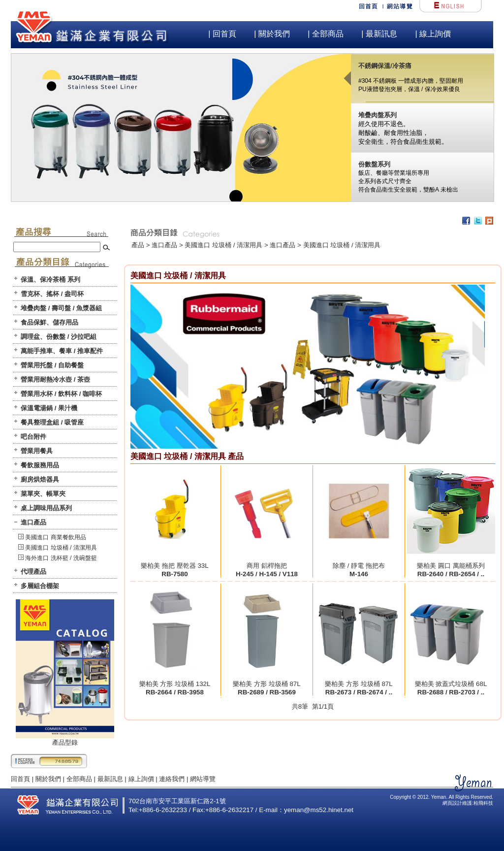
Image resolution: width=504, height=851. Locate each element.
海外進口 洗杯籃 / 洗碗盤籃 (61, 558)
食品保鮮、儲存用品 (49, 322)
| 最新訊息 (379, 34)
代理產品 (33, 572)
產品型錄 (65, 739)
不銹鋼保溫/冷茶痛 (385, 66)
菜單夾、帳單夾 (43, 494)
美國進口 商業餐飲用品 (55, 537)
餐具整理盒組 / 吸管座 (52, 422)
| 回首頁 (222, 34)
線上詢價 (141, 779)
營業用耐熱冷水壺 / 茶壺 (55, 379)
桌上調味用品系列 (46, 508)
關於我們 (48, 779)
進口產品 (33, 522)
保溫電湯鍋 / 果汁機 (49, 408)
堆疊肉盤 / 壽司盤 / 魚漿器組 (61, 308)
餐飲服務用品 (40, 465)
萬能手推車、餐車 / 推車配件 (62, 351)
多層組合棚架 (40, 586)
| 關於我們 (272, 34)
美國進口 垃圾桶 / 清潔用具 (61, 548)
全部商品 (79, 779)
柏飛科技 (483, 803)
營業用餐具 (37, 451)
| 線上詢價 (433, 34)
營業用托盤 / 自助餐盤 (52, 365)
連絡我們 (172, 779)
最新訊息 (110, 779)
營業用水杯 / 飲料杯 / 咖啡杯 (61, 394)
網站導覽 (203, 779)
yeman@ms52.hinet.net (319, 810)
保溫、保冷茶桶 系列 (50, 279)
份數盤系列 (374, 164)
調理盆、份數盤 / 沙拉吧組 (59, 337)
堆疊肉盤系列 (378, 115)
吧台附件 (33, 437)
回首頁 (20, 779)
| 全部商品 (326, 34)
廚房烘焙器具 (40, 479)
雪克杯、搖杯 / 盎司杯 (52, 294)
